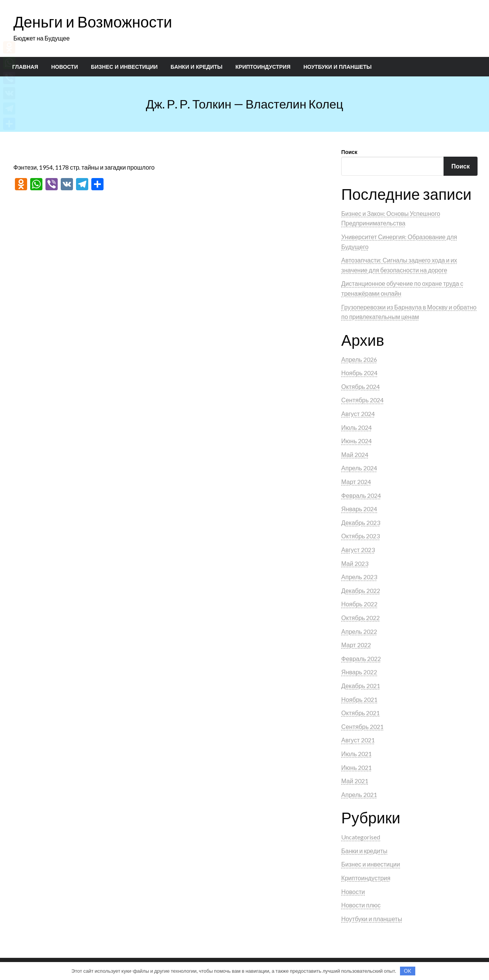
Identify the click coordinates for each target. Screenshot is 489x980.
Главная (25, 67)
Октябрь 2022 (360, 618)
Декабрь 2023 (360, 522)
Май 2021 (355, 781)
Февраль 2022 (361, 658)
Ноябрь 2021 (359, 699)
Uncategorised (361, 837)
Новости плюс (361, 905)
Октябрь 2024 (360, 386)
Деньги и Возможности (93, 22)
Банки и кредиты (197, 67)
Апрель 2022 (359, 631)
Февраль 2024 (361, 495)
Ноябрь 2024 (359, 373)
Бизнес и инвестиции (124, 67)
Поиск (349, 152)
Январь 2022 (359, 672)
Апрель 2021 (359, 795)
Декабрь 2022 (360, 590)
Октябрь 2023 (360, 536)
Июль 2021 (356, 754)
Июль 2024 (356, 427)
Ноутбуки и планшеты (338, 67)
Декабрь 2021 (360, 686)
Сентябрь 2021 (362, 726)
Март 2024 (356, 482)
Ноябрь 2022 (359, 604)
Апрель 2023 (359, 577)
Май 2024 (355, 454)
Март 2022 (356, 645)
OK (407, 971)
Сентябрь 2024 (362, 400)
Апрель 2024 (359, 468)
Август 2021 (358, 740)
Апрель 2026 (359, 359)
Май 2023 (355, 563)
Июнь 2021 (356, 767)
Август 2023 (358, 550)
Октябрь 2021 (360, 713)
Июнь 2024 (356, 441)
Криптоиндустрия (263, 67)
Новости (65, 67)
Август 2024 (358, 414)
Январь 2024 (359, 509)
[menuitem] (25, 67)
